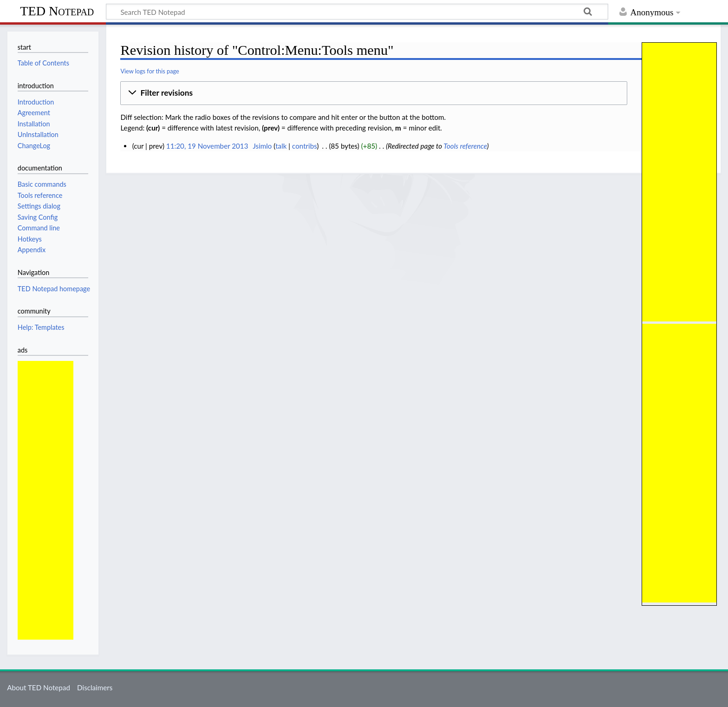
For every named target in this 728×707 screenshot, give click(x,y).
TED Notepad (57, 11)
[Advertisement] (679, 182)
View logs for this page (149, 71)
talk (281, 146)
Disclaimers (95, 687)
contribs (304, 146)
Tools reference (465, 146)
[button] (374, 93)
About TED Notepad (39, 687)
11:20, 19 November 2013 (207, 146)
